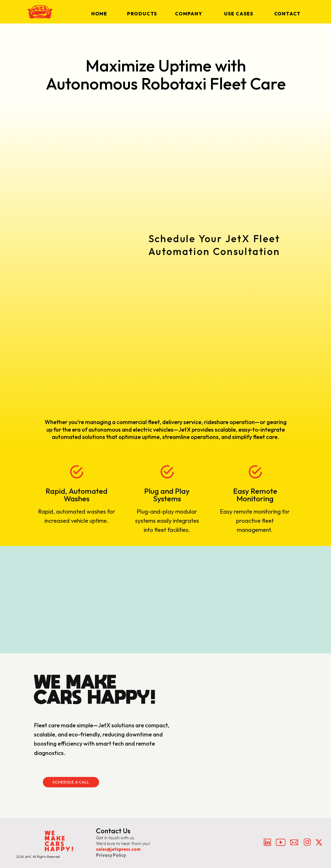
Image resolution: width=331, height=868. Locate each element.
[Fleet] (219, 322)
